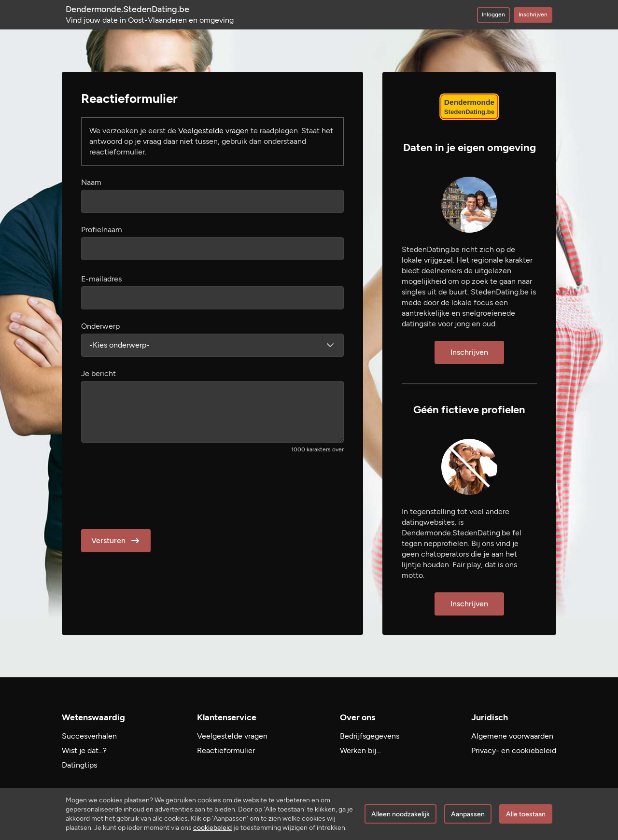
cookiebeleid (212, 828)
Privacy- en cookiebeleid (514, 750)
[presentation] (154, 488)
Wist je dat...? (84, 750)
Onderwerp (100, 326)
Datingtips (79, 765)
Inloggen (493, 14)
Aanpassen (468, 814)
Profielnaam (102, 230)
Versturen (116, 541)
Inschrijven (533, 14)
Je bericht (98, 373)
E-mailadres (101, 279)
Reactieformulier (226, 750)
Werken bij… (360, 750)
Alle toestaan (526, 814)
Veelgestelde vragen (213, 131)
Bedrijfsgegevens (370, 736)
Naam (91, 182)
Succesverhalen (89, 736)
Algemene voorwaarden (512, 736)
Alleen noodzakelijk (400, 814)
